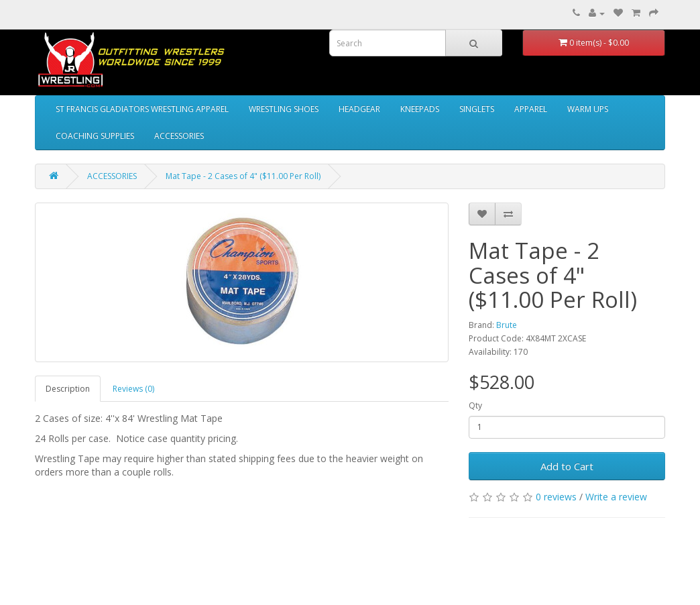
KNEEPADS (420, 109)
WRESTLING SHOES (284, 109)
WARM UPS (588, 109)
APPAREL (531, 109)
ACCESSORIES (179, 136)
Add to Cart (567, 466)
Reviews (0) (133, 389)
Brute (507, 325)
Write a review (616, 497)
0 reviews (556, 497)
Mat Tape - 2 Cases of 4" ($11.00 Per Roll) (243, 176)
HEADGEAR (359, 109)
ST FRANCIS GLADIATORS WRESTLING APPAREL (142, 109)
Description (68, 389)
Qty (475, 405)
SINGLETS (477, 109)
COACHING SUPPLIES (95, 136)
